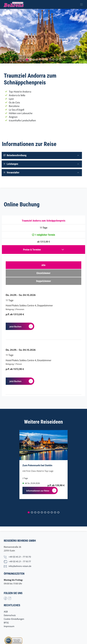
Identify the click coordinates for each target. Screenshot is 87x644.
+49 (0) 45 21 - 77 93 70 (20, 557)
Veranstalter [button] (11, 172)
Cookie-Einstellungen (14, 619)
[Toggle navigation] (81, 4)
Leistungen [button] (11, 164)
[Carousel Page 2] (30, 60)
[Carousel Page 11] (60, 60)
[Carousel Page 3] (34, 60)
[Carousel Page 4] (37, 60)
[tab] (42, 155)
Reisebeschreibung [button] (15, 155)
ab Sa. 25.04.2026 (31, 483)
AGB (6, 611)
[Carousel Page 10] (57, 60)
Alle (43, 265)
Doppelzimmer (44, 281)
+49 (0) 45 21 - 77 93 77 (20, 561)
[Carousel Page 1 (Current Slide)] (27, 60)
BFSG (6, 622)
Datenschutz (10, 615)
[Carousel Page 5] (40, 60)
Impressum (9, 626)
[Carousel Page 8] (50, 60)
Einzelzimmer (43, 273)
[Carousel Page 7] (47, 60)
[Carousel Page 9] (53, 60)
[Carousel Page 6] (43, 60)
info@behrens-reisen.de (20, 566)
